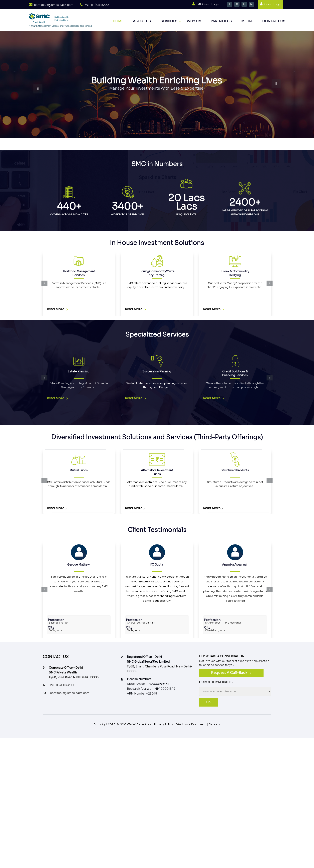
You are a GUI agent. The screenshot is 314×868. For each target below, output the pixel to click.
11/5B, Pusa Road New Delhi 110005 (74, 677)
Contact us (274, 21)
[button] (44, 283)
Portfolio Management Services (79, 273)
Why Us (194, 21)
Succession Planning (157, 371)
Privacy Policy (164, 724)
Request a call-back (229, 673)
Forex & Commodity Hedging (235, 273)
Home (118, 21)
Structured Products (235, 470)
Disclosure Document (191, 724)
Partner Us (221, 21)
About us (142, 21)
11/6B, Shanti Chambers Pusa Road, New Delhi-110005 (160, 669)
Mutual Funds (79, 470)
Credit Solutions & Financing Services (235, 373)
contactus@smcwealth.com (54, 5)
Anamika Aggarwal (235, 565)
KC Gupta (157, 565)
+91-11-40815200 (97, 5)
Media (247, 21)
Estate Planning (78, 371)
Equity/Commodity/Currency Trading (157, 273)
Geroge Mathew (78, 565)
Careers (214, 724)
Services (169, 21)
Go (208, 702)
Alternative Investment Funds (157, 472)
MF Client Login (208, 4)
